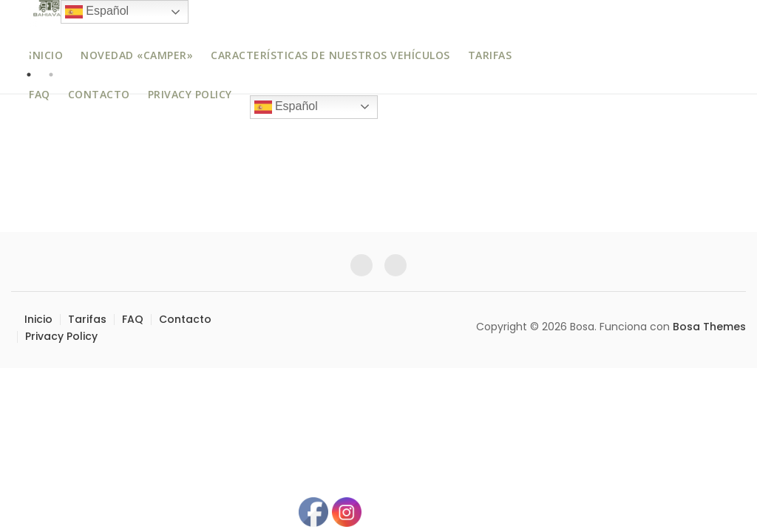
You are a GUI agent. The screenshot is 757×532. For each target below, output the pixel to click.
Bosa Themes (709, 327)
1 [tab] (29, 75)
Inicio (46, 55)
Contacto (99, 94)
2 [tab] (51, 75)
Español (286, 107)
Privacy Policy (190, 94)
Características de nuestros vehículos (330, 55)
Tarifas (490, 55)
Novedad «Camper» (137, 55)
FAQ (40, 94)
